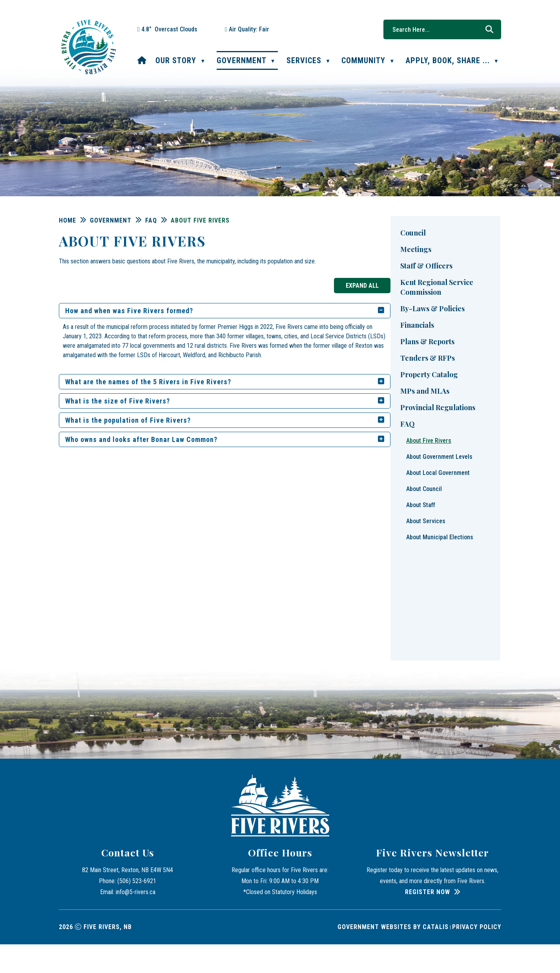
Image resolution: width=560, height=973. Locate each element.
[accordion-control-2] (490, 382)
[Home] (142, 60)
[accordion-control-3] (490, 401)
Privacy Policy (477, 956)
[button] (489, 29)
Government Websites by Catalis (393, 956)
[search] (438, 29)
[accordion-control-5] (490, 440)
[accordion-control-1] (490, 311)
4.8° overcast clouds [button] (169, 29)
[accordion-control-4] (490, 420)
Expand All (473, 286)
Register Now (428, 921)
